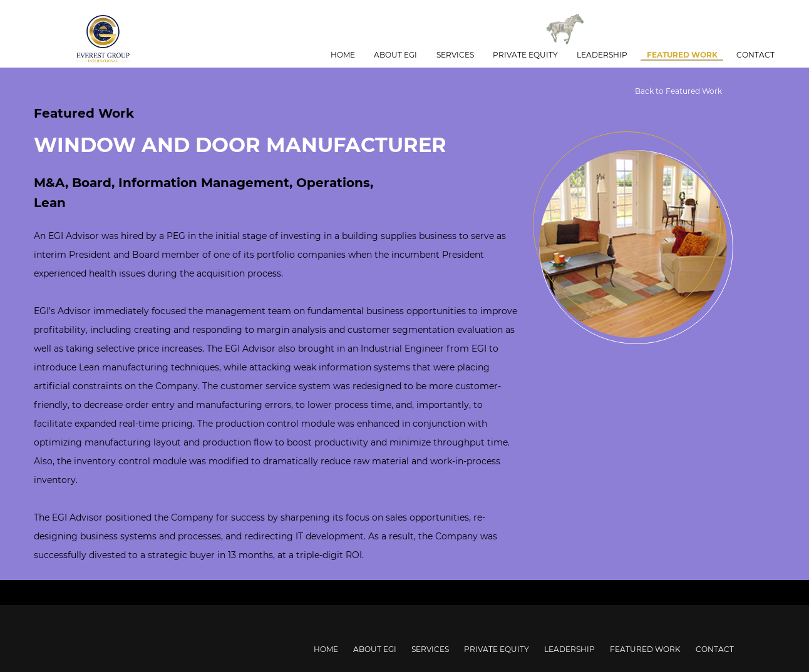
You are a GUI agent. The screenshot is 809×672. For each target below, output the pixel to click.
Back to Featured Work (678, 91)
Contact (755, 55)
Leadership (602, 55)
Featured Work (682, 55)
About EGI (395, 55)
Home (343, 55)
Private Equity (525, 55)
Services (455, 55)
